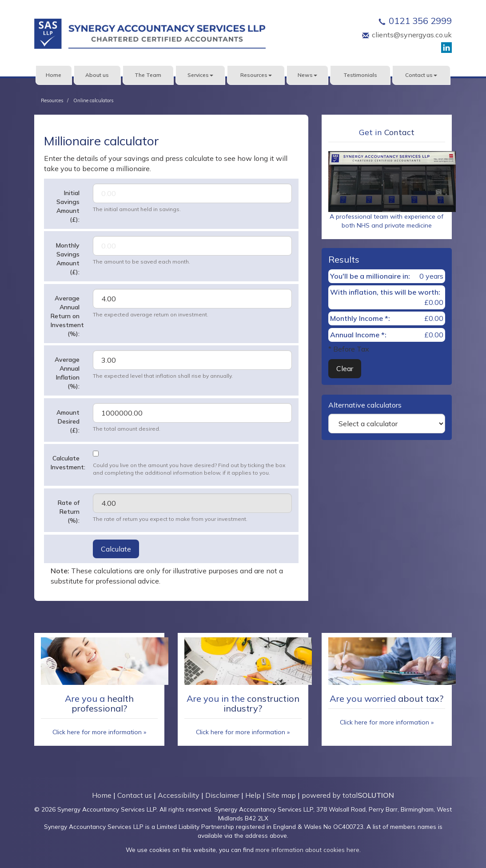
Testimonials (360, 75)
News (307, 75)
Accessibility (179, 795)
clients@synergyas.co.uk (412, 35)
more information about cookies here (307, 850)
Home (54, 75)
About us (97, 75)
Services (200, 75)
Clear (345, 368)
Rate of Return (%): (69, 512)
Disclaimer (222, 795)
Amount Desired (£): (68, 421)
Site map (281, 795)
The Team (148, 75)
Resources (256, 75)
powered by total (348, 795)
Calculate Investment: (68, 463)
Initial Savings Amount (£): (68, 206)
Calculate (116, 549)
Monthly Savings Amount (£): (68, 259)
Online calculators (94, 100)
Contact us (421, 75)
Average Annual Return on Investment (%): (67, 316)
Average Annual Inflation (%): (67, 373)
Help (253, 795)
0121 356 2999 (420, 21)
